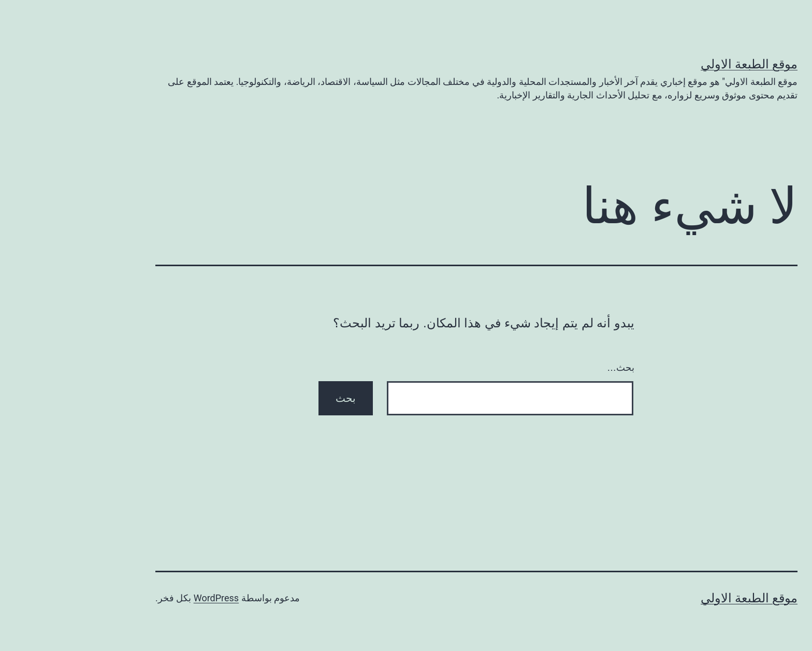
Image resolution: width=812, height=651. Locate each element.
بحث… (550, 368)
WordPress (146, 598)
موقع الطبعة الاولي (679, 64)
